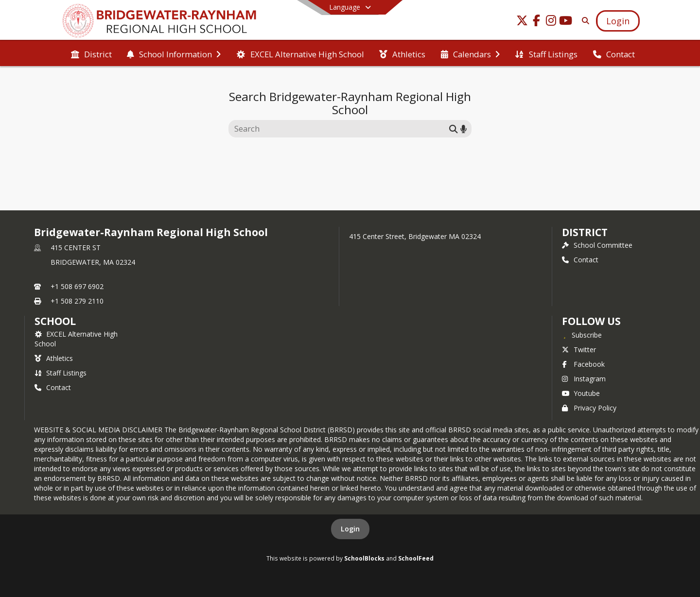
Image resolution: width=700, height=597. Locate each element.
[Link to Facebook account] (537, 22)
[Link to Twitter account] (522, 22)
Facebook (583, 364)
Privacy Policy (589, 408)
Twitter (579, 350)
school (55, 321)
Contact (580, 260)
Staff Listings (61, 373)
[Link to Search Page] (584, 21)
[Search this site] (340, 129)
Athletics (54, 358)
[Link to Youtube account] (566, 22)
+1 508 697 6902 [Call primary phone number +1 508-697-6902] (77, 286)
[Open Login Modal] (618, 21)
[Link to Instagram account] (551, 22)
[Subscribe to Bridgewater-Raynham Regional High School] (582, 335)
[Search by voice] (464, 128)
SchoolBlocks (364, 558)
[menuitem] (91, 53)
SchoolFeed (416, 558)
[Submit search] (454, 128)
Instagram (584, 379)
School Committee (597, 245)
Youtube (581, 393)
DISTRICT (585, 232)
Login (350, 529)
